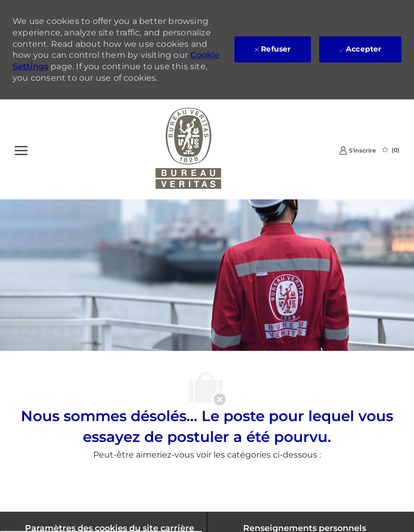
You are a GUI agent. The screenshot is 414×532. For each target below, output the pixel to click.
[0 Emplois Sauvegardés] (391, 150)
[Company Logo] (189, 149)
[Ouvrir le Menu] (21, 149)
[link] (357, 150)
